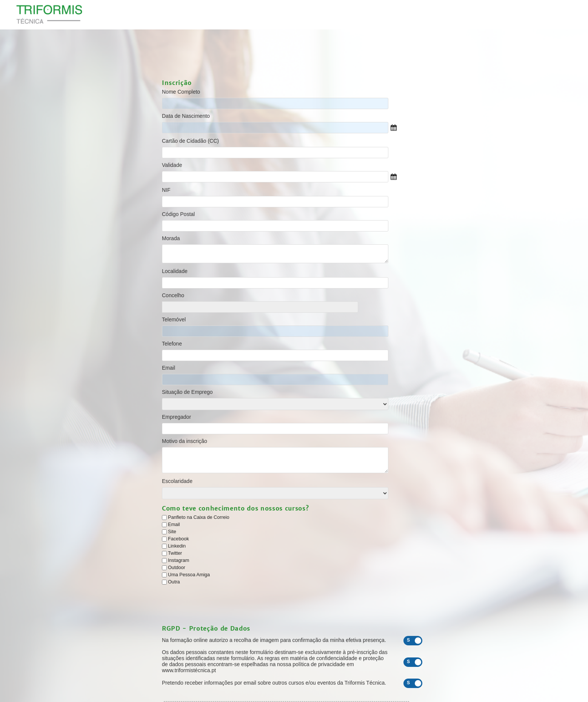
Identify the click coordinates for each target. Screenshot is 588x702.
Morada (171, 238)
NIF (166, 190)
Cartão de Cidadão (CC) (190, 141)
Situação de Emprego (187, 392)
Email (169, 368)
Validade (172, 165)
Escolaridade (177, 481)
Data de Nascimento (186, 116)
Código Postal (178, 214)
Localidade (175, 271)
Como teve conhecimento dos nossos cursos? (235, 508)
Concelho (173, 295)
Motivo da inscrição (185, 441)
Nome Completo (181, 92)
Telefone (172, 344)
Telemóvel (174, 319)
